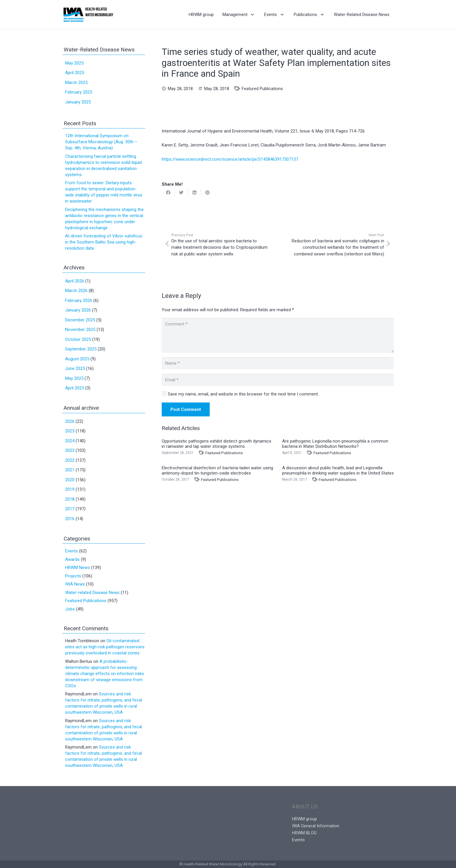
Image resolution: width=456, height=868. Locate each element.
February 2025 (79, 92)
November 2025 (80, 330)
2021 (70, 470)
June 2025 (75, 368)
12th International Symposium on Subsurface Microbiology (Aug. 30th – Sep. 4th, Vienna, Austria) (101, 142)
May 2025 (74, 63)
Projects (73, 576)
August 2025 (77, 359)
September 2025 (81, 349)
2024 (70, 441)
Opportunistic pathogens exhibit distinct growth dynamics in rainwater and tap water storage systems (217, 444)
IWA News (75, 584)
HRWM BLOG (304, 833)
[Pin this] (207, 193)
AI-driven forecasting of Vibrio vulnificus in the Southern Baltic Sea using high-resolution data (104, 242)
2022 (70, 460)
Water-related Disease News (92, 593)
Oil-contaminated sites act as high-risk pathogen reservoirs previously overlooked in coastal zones (105, 647)
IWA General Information (316, 826)
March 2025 (76, 83)
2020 (70, 480)
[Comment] (278, 335)
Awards (72, 559)
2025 (70, 431)
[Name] (278, 363)
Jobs (70, 609)
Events (72, 551)
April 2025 (75, 73)
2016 (70, 519)
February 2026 (79, 300)
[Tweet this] (181, 193)
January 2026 (78, 310)
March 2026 (76, 291)
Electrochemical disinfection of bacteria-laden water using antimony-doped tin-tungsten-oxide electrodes (217, 470)
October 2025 (78, 339)
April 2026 (75, 281)
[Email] (278, 380)
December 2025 (80, 320)
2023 (70, 450)
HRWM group (304, 819)
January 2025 (78, 102)
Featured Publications (262, 89)
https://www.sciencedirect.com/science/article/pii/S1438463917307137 (230, 159)
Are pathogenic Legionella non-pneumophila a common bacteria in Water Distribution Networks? (335, 444)
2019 (70, 489)
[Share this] (168, 193)
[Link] (88, 15)
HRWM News (78, 568)
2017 (70, 509)
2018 (70, 499)
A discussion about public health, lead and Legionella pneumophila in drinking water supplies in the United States (338, 470)
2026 (70, 421)
